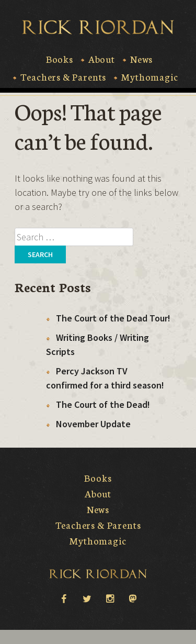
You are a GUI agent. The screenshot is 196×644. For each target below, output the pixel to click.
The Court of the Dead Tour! (113, 318)
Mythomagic (149, 77)
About (102, 59)
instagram (110, 598)
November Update (93, 424)
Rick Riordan (98, 27)
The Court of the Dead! (103, 404)
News (141, 59)
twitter (87, 598)
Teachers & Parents (63, 77)
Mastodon (133, 599)
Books (60, 59)
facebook (64, 598)
